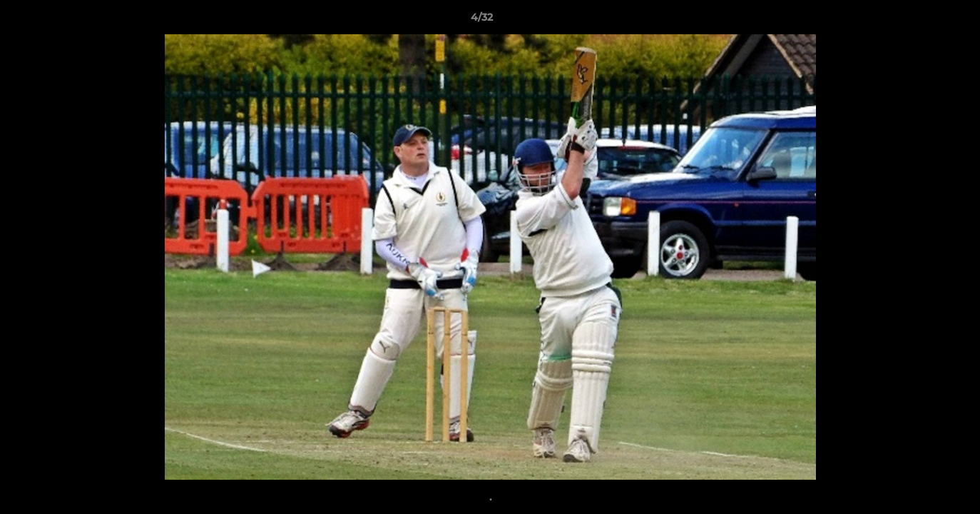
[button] (920, 21)
